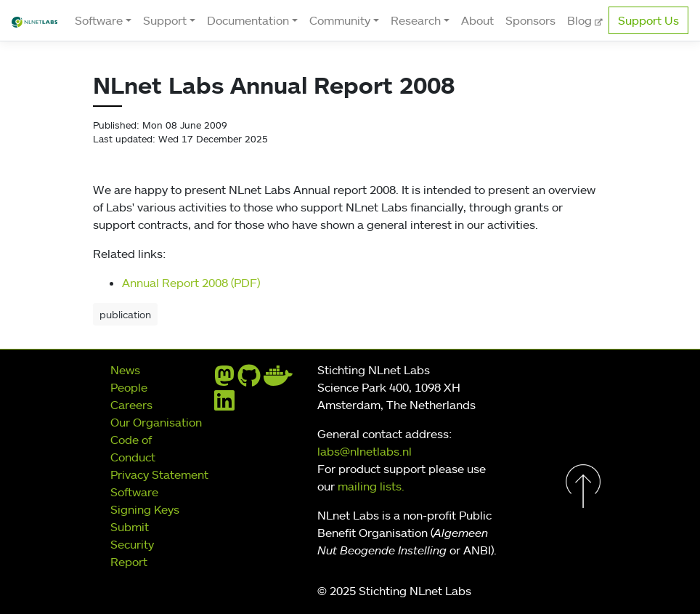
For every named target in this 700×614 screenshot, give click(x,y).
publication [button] (125, 314)
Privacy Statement (159, 474)
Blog (581, 20)
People (129, 387)
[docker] (278, 380)
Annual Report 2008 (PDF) (191, 283)
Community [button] (340, 20)
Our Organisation (156, 422)
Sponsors (530, 20)
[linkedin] (224, 405)
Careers (131, 405)
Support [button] (165, 20)
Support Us (648, 20)
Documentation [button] (248, 20)
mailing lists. (371, 486)
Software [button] (99, 20)
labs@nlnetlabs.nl (365, 451)
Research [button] (416, 20)
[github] (249, 380)
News (125, 370)
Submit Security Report (132, 544)
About (477, 20)
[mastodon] (224, 380)
